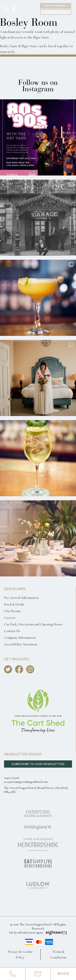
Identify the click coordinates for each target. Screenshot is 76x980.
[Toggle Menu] (8, 8)
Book (63, 974)
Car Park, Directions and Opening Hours (33, 624)
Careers (10, 618)
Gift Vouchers (55, 6)
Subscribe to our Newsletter (38, 764)
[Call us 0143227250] (13, 974)
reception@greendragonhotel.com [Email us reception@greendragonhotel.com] (26, 782)
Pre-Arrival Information (21, 598)
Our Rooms (12, 611)
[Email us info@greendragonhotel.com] (38, 974)
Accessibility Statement (21, 644)
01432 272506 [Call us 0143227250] (12, 778)
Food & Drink (14, 604)
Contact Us (12, 631)
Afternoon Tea (56, 12)
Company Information (20, 638)
